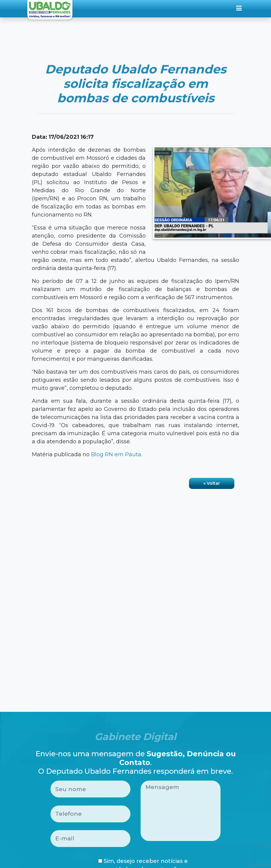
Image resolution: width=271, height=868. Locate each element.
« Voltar (212, 483)
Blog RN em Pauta (116, 454)
